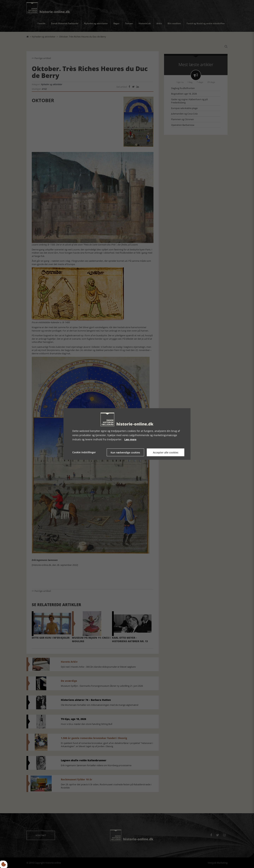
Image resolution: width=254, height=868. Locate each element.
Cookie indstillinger (84, 452)
